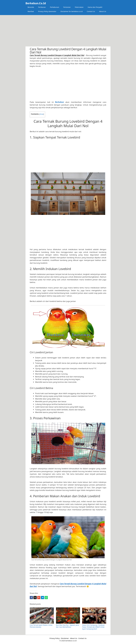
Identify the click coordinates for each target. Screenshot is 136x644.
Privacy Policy (55, 638)
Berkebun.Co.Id (36, 3)
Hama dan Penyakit (95, 7)
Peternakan (79, 7)
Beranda (31, 7)
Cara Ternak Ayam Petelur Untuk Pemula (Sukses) (41, 626)
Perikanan (42, 7)
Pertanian (67, 7)
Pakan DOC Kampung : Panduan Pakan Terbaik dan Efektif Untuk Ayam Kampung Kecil (93, 627)
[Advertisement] (68, 31)
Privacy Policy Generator (47, 11)
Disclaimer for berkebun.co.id (72, 11)
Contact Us (91, 11)
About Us (103, 11)
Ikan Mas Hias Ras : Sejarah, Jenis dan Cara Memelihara (68, 626)
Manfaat (31, 11)
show (42, 114)
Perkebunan (55, 7)
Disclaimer (65, 638)
